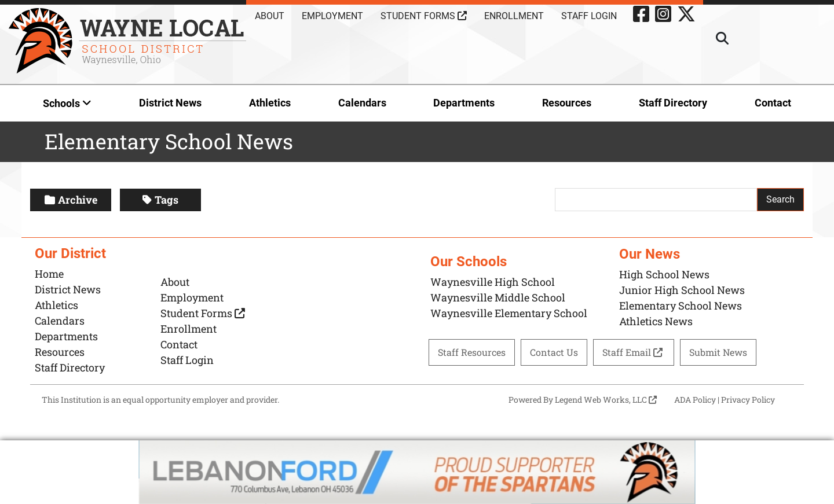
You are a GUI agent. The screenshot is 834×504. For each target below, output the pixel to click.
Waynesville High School (493, 282)
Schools (67, 103)
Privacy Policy (748, 400)
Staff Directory (673, 103)
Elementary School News (681, 306)
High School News (664, 274)
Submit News (718, 352)
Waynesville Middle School (498, 297)
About (270, 16)
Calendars (362, 103)
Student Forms (424, 16)
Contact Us (554, 352)
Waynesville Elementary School (509, 313)
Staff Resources (472, 352)
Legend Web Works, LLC (606, 400)
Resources (567, 103)
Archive (71, 200)
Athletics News (656, 321)
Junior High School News (682, 290)
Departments (464, 103)
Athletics (270, 103)
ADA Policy (695, 400)
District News (170, 103)
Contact (773, 103)
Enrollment (514, 16)
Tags (160, 200)
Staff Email (634, 352)
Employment (332, 16)
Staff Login (589, 16)
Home (49, 274)
